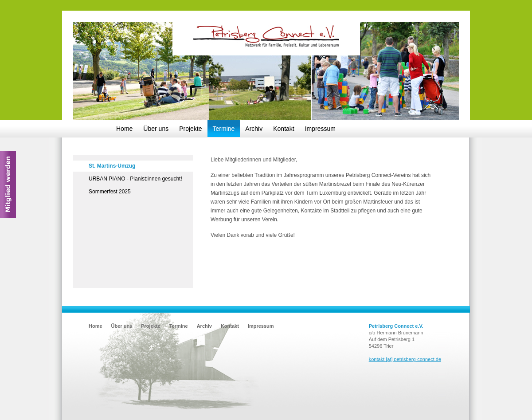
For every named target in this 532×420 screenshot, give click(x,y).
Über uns (156, 129)
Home (124, 129)
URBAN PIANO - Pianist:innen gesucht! (135, 179)
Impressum (320, 129)
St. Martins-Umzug (112, 166)
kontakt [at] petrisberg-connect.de (405, 359)
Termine (224, 129)
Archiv (254, 129)
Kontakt (284, 129)
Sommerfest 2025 (110, 192)
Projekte (190, 129)
